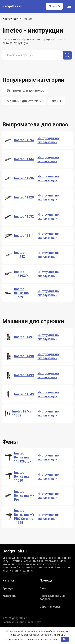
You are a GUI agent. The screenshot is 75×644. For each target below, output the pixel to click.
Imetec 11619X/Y (21, 274)
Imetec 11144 (24, 159)
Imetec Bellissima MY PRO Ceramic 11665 (24, 517)
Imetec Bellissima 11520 (21, 476)
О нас (43, 588)
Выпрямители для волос (25, 90)
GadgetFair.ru (12, 6)
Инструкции (10, 19)
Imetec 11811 (24, 236)
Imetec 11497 (24, 337)
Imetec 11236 (24, 178)
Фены (57, 101)
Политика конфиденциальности (22, 622)
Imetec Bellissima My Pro (24, 496)
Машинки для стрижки (24, 101)
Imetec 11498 (24, 356)
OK (65, 639)
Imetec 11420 (24, 197)
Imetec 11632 (24, 216)
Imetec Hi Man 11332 (23, 413)
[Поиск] (67, 55)
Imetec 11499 (24, 375)
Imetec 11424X (19, 255)
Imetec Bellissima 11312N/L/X (23, 457)
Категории (9, 596)
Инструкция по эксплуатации (48, 140)
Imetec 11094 (24, 140)
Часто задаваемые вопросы (52, 597)
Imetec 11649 (24, 394)
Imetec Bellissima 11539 (21, 293)
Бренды (8, 588)
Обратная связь (50, 607)
